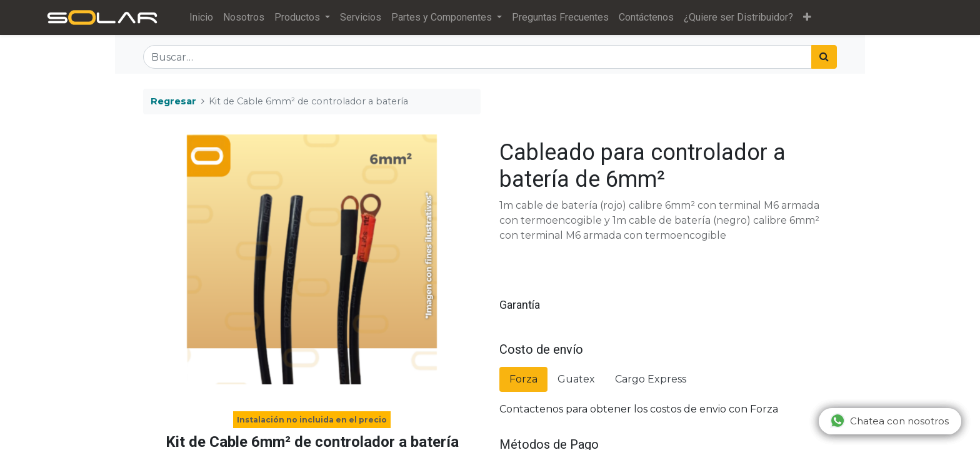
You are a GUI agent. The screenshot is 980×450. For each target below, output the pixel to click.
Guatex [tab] (576, 379)
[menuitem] (205, 17)
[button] (811, 17)
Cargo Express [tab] (651, 379)
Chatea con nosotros (889, 421)
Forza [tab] (523, 379)
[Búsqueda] (824, 57)
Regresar (173, 101)
